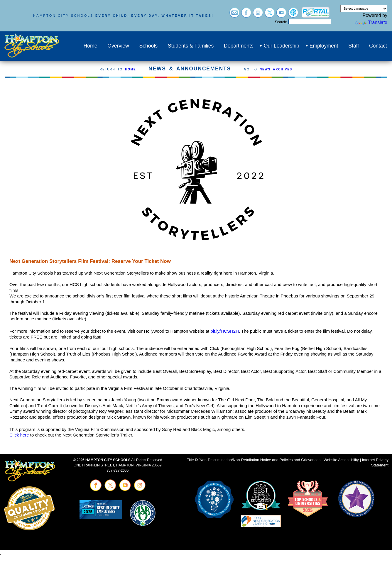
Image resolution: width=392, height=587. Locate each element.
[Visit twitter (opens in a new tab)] (270, 15)
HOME (130, 69)
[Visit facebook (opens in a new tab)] (246, 15)
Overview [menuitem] (118, 46)
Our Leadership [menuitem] (282, 46)
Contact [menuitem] (378, 46)
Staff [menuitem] (354, 46)
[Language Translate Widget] (364, 9)
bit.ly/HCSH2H (225, 331)
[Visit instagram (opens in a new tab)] (258, 15)
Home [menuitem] (91, 46)
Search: (281, 22)
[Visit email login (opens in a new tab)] (234, 15)
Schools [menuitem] (148, 46)
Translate (371, 22)
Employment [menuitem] (324, 46)
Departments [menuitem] (239, 46)
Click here (19, 435)
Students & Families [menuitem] (191, 46)
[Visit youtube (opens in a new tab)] (281, 15)
